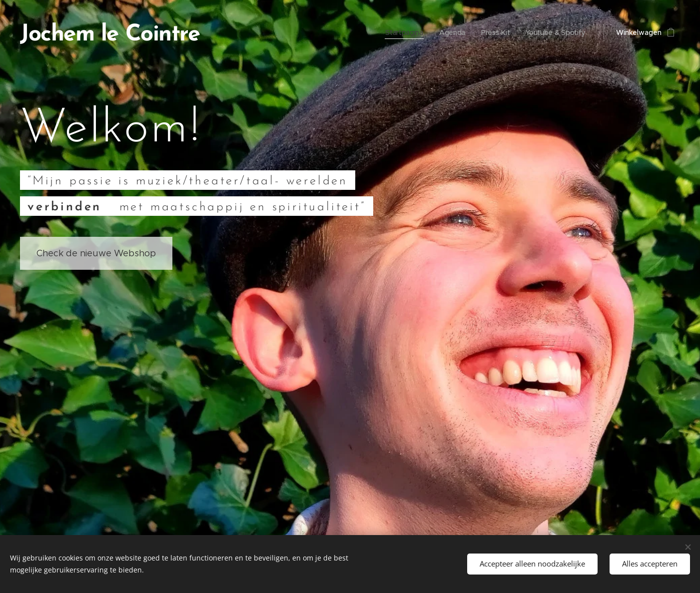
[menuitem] (402, 32)
